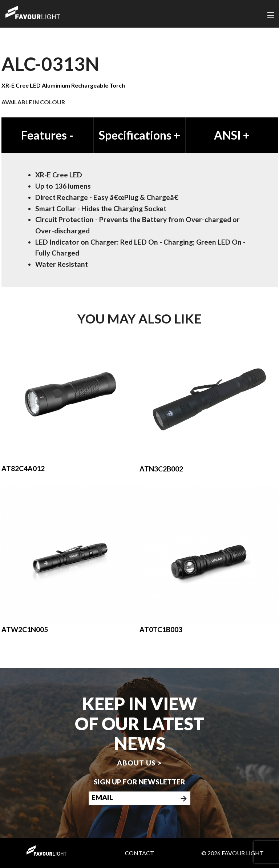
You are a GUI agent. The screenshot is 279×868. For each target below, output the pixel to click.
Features (47, 135)
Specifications (139, 135)
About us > (139, 763)
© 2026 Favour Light (232, 853)
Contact (139, 853)
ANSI (232, 135)
